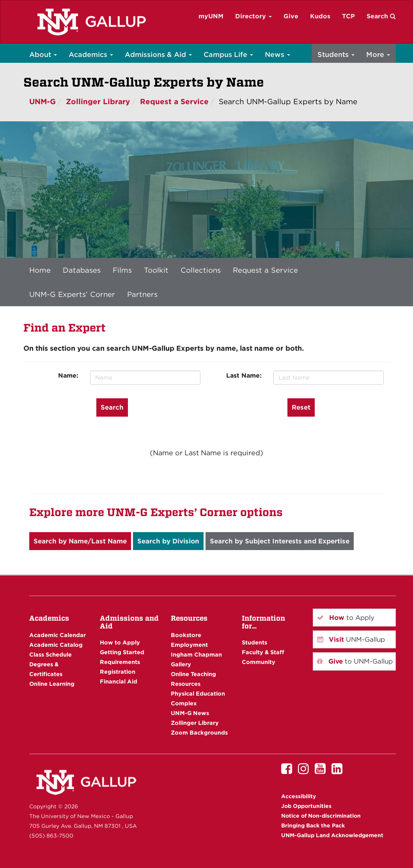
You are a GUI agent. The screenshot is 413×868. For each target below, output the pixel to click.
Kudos (320, 16)
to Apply (346, 618)
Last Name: (244, 375)
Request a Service (174, 102)
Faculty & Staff (263, 652)
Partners (142, 294)
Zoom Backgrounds (199, 732)
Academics (91, 54)
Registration (118, 672)
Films (122, 270)
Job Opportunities (306, 806)
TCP (348, 16)
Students (336, 54)
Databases (82, 270)
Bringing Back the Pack (313, 825)
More (378, 54)
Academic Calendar (58, 635)
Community (259, 662)
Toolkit (156, 270)
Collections (201, 270)
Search (381, 16)
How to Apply (120, 642)
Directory (253, 16)
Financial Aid (119, 681)
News (277, 54)
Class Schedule (51, 654)
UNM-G (43, 102)
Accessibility (299, 796)
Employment (189, 645)
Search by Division (168, 541)
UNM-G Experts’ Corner (72, 294)
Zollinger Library (98, 102)
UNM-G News (190, 713)
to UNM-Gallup (355, 661)
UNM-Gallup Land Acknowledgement (332, 835)
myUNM (211, 16)
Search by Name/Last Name (80, 541)
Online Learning (52, 684)
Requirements (120, 662)
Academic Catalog (56, 645)
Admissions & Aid (158, 54)
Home (40, 270)
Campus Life (228, 54)
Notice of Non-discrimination (321, 816)
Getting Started (122, 652)
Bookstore (186, 635)
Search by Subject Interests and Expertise (280, 541)
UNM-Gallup (351, 639)
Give (291, 16)
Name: (68, 375)
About (43, 54)
